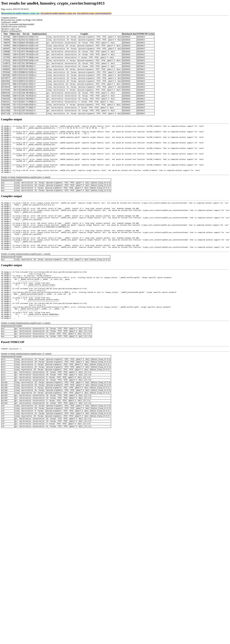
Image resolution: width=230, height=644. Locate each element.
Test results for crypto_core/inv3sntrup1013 (94, 13)
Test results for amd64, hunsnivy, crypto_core (58, 13)
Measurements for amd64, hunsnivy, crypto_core (20, 13)
